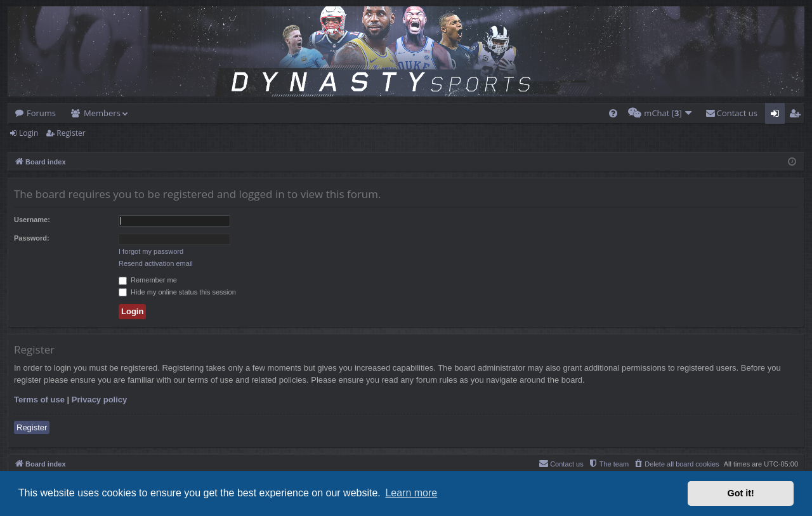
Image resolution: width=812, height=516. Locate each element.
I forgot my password (151, 251)
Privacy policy (99, 400)
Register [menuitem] (797, 116)
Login (29, 133)
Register (71, 133)
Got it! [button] (741, 493)
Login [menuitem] (777, 116)
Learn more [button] (411, 493)
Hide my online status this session (177, 292)
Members (102, 113)
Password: (32, 238)
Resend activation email (156, 263)
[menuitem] (613, 113)
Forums (41, 113)
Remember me (148, 280)
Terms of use (39, 400)
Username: (32, 220)
